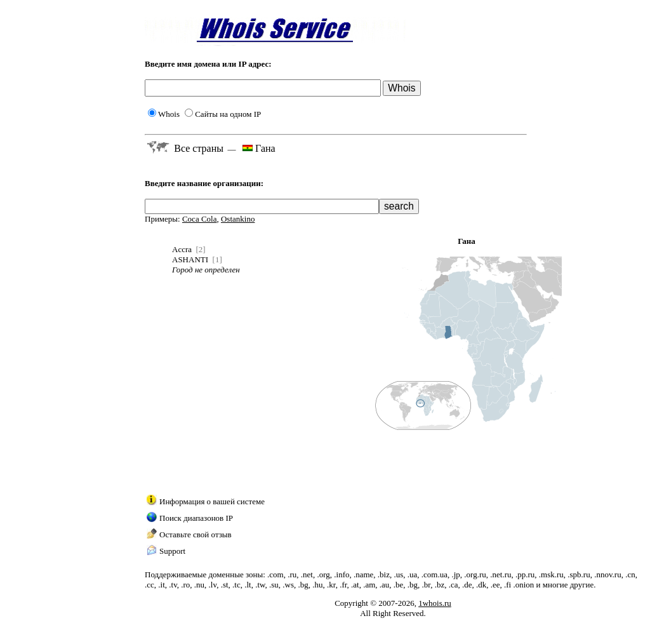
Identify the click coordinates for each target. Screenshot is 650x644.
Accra (182, 249)
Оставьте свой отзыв (196, 534)
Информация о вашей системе (212, 501)
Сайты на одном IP (223, 114)
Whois (164, 114)
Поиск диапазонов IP (196, 518)
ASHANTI (190, 259)
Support (172, 551)
